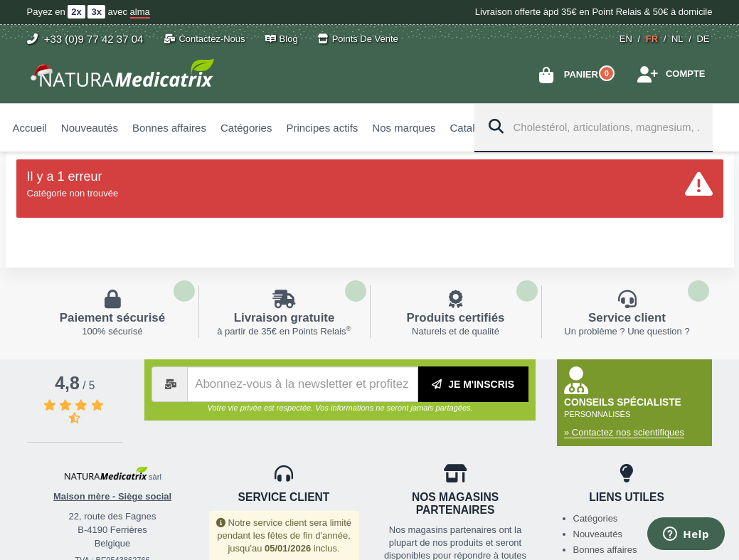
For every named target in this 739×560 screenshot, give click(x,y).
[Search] (494, 127)
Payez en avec (89, 12)
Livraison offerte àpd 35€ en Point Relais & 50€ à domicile (594, 12)
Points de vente (358, 39)
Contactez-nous (204, 39)
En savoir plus (113, 312)
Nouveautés (598, 534)
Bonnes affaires (605, 550)
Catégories (596, 518)
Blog (282, 39)
